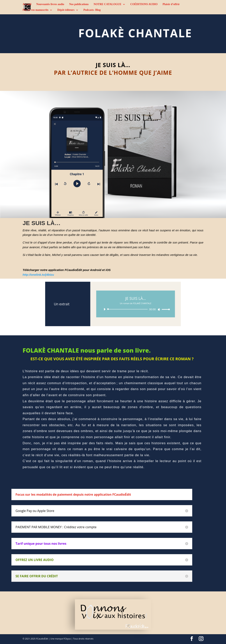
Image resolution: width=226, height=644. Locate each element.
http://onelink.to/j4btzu (38, 275)
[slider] (128, 309)
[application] (136, 309)
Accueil (27, 4)
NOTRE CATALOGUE (107, 4)
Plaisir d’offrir (171, 4)
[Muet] (159, 309)
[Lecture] (105, 309)
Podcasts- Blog (92, 10)
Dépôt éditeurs (66, 10)
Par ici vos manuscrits (36, 10)
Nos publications (79, 4)
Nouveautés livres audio (50, 4)
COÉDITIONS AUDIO (144, 4)
